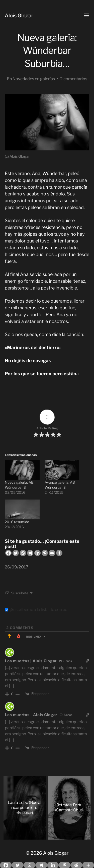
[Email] (52, 553)
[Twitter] (16, 553)
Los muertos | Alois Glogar (31, 661)
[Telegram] (30, 553)
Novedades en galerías (34, 79)
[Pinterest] (45, 553)
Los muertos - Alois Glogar (31, 715)
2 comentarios (74, 79)
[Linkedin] (37, 553)
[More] (59, 553)
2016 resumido (17, 522)
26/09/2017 (17, 567)
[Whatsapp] (23, 553)
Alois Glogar (19, 16)
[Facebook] (8, 553)
